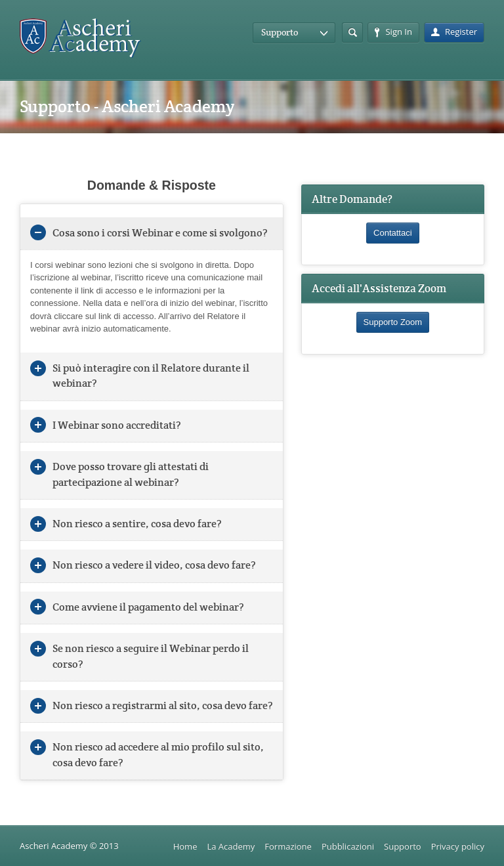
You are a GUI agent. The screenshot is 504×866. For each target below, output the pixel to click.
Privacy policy (458, 846)
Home (185, 846)
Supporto (403, 846)
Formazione (288, 846)
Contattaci (393, 233)
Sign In (393, 32)
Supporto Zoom (393, 322)
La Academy (231, 846)
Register (454, 32)
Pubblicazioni (348, 846)
